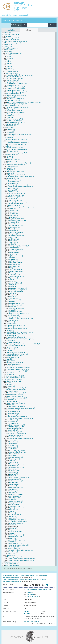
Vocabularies (7, 15)
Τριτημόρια (27, 613)
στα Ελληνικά (24, 15)
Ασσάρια (28, 593)
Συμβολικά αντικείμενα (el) (11, 580)
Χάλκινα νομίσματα (31, 597)
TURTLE (32, 622)
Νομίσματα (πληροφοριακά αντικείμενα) (37, 590)
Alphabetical (11, 30)
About (15, 15)
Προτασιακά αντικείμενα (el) (11, 576)
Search (52, 25)
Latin (25, 25)
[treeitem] (9, 33)
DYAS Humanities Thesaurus (12, 21)
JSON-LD (37, 622)
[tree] (29, 299)
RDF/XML (26, 622)
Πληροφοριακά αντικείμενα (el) (30, 576)
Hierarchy (29, 30)
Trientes (26, 612)
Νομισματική (29, 595)
